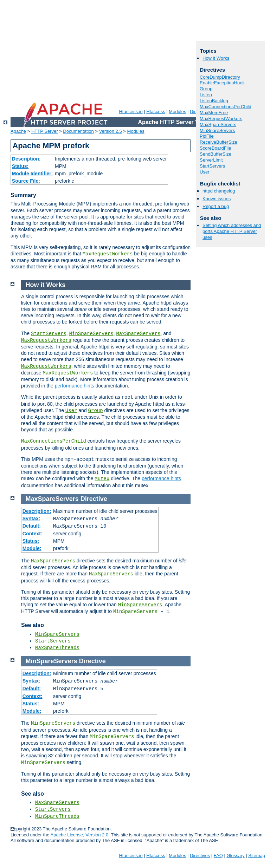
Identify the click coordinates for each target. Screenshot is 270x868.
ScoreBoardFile (216, 148)
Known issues (217, 199)
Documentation (78, 131)
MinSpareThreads (57, 816)
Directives (200, 856)
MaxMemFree (214, 113)
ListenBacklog (214, 101)
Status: (20, 166)
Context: (33, 534)
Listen (206, 95)
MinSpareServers (217, 130)
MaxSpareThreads (57, 648)
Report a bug (216, 206)
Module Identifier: (33, 174)
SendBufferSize (216, 154)
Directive (94, 499)
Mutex (102, 479)
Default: (32, 526)
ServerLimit (211, 160)
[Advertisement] (133, 49)
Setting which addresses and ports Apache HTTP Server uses (232, 231)
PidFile (207, 136)
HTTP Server (45, 131)
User (204, 172)
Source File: (26, 181)
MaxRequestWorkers (108, 254)
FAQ (218, 856)
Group (206, 89)
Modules (177, 112)
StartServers (212, 166)
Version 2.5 (111, 131)
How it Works (216, 58)
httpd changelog (219, 191)
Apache (18, 131)
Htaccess (156, 112)
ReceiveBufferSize (218, 142)
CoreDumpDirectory (220, 77)
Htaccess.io (131, 112)
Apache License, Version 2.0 (79, 835)
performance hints (75, 386)
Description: (26, 159)
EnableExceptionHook (222, 83)
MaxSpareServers (218, 125)
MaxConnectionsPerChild (226, 107)
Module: (32, 548)
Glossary (235, 856)
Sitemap (257, 856)
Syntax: (31, 518)
